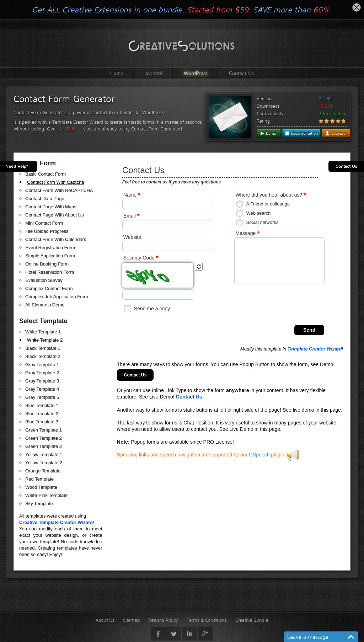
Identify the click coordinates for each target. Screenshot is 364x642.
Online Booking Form (47, 264)
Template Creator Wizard (315, 349)
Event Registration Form (50, 248)
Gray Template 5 (42, 397)
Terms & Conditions (207, 620)
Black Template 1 (43, 348)
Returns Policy (163, 620)
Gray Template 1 (42, 365)
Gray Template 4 (42, 389)
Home (117, 73)
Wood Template (41, 487)
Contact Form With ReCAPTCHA (59, 190)
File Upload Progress (47, 231)
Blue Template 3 (42, 422)
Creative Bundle (252, 620)
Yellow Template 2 (44, 463)
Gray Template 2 (42, 373)
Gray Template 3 (42, 381)
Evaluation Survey (44, 280)
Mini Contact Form (44, 223)
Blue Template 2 (42, 414)
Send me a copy (152, 309)
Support (335, 133)
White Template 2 (45, 340)
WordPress (196, 73)
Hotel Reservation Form (50, 272)
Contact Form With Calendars (56, 239)
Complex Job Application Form (57, 297)
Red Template (39, 479)
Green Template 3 (44, 446)
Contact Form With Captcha (55, 182)
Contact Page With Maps (51, 207)
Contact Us (241, 73)
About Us (105, 620)
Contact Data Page (45, 199)
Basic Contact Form (45, 174)
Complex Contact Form (49, 288)
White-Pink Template (46, 495)
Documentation (301, 133)
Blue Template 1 (42, 405)
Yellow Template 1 (44, 454)
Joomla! (154, 73)
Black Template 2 (43, 356)
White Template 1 (43, 332)
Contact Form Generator (64, 99)
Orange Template (43, 471)
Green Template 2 (44, 438)
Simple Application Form (50, 256)
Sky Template (39, 504)
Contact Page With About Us (55, 215)
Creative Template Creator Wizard (56, 522)
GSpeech (259, 455)
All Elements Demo (45, 305)
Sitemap (131, 620)
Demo (268, 133)
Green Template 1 (44, 430)
